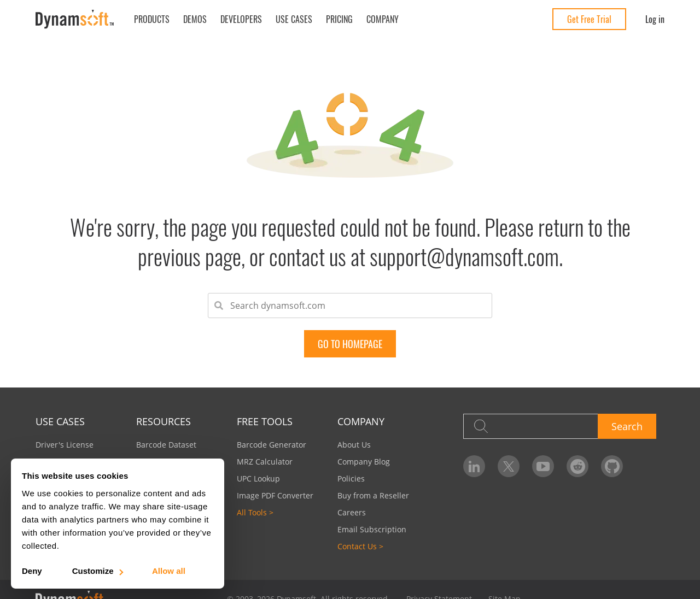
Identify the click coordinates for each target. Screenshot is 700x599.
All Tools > (255, 512)
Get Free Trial (589, 19)
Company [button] (383, 19)
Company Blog (364, 462)
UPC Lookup (258, 478)
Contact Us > (360, 546)
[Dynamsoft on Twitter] (509, 466)
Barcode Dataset (166, 445)
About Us (354, 445)
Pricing (339, 19)
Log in (655, 19)
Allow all (169, 571)
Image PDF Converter (275, 495)
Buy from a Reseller (373, 495)
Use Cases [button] (294, 19)
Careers (352, 512)
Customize (97, 571)
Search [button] (627, 426)
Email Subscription (372, 529)
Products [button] (152, 19)
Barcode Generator (272, 445)
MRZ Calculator (265, 462)
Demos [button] (195, 19)
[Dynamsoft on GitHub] (612, 466)
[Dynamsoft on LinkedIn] (474, 466)
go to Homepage (350, 344)
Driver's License (65, 445)
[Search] (530, 426)
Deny (32, 571)
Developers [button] (241, 19)
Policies (351, 478)
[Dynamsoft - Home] (75, 19)
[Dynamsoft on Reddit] (577, 466)
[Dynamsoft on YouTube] (543, 466)
